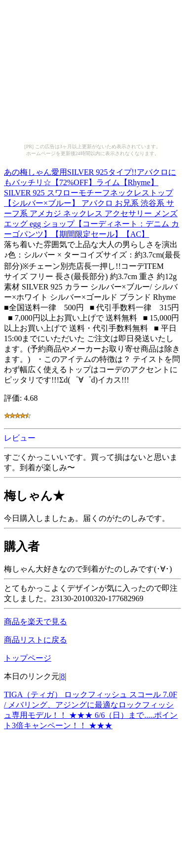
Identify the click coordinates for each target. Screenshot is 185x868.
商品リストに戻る (36, 640)
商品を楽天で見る (36, 622)
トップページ (28, 658)
